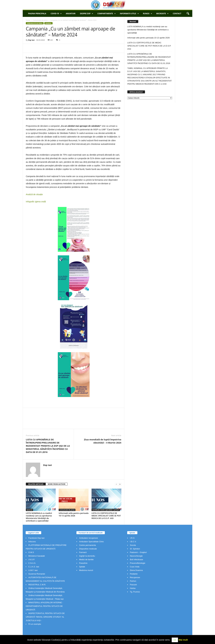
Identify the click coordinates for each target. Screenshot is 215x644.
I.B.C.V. (133, 542)
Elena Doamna (136, 570)
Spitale (82, 567)
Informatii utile (129, 14)
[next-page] (120, 484)
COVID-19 (56, 14)
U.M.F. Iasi (33, 570)
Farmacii (83, 552)
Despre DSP (87, 14)
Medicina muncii (86, 570)
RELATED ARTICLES (36, 484)
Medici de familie (86, 560)
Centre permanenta (87, 545)
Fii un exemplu (35, 624)
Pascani (133, 585)
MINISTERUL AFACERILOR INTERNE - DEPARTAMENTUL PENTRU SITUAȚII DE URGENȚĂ (44, 606)
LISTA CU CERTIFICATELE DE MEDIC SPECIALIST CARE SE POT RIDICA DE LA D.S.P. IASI (106, 516)
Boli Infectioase (136, 560)
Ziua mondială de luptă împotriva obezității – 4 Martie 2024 (103, 441)
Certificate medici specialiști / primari (106, 510)
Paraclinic (83, 563)
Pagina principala (37, 14)
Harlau (133, 588)
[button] (188, 14)
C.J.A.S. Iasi (34, 567)
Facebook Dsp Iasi (36, 538)
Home (28, 20)
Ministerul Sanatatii (37, 556)
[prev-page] (116, 484)
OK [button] (175, 640)
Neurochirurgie (136, 556)
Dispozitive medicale (88, 549)
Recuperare (135, 577)
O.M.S (31, 552)
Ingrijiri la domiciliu (87, 556)
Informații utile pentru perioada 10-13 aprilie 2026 (74, 514)
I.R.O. (132, 538)
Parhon (133, 581)
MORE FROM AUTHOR (57, 484)
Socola (133, 545)
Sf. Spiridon (135, 549)
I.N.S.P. (32, 560)
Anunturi (71, 14)
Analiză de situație (34, 194)
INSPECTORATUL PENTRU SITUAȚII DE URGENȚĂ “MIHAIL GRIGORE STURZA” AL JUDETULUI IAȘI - (45, 617)
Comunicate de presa (40, 20)
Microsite (163, 14)
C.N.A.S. (32, 563)
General (48, 23)
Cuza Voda (135, 567)
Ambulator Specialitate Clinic (91, 542)
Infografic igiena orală (36, 202)
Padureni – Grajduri (138, 552)
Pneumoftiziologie (138, 563)
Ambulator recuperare (89, 538)
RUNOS (148, 14)
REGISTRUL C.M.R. (37, 585)
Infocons (32, 542)
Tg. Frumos (135, 592)
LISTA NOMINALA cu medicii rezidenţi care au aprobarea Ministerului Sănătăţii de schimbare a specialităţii (39, 517)
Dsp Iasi (31, 40)
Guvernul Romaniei (37, 574)
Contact (177, 14)
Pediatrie (134, 574)
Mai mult (183, 640)
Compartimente (107, 14)
